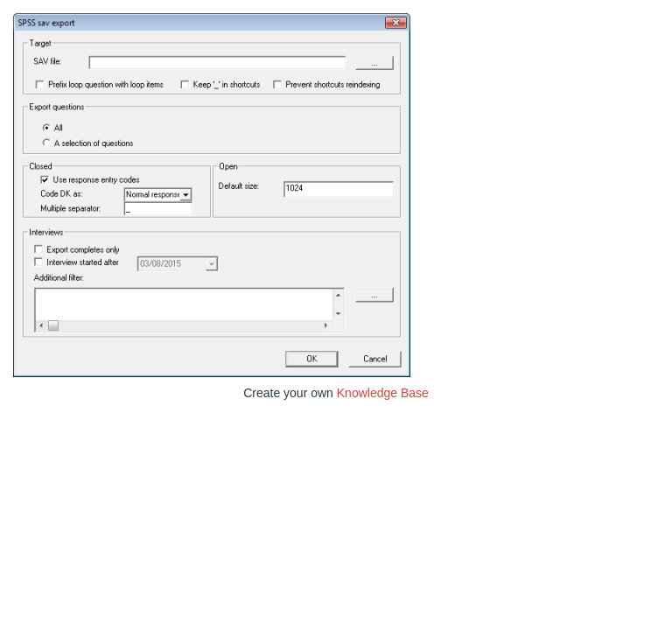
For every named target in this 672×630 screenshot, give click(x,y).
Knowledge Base (383, 393)
